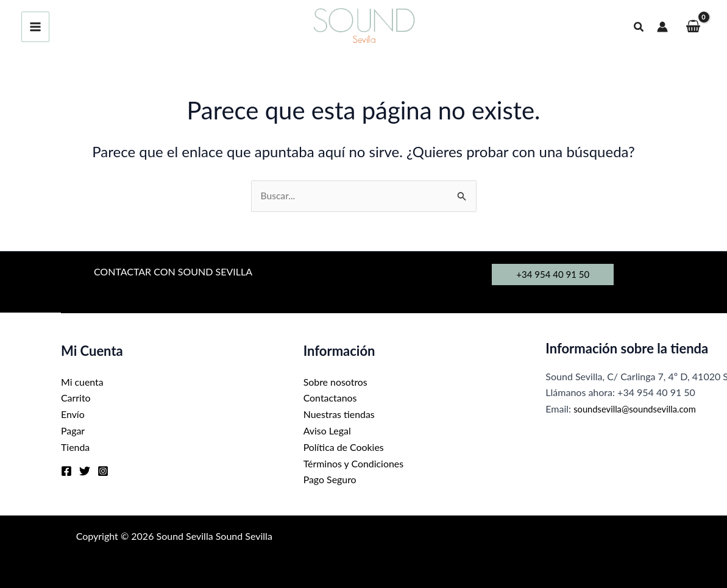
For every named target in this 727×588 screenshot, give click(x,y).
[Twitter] (85, 470)
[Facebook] (66, 470)
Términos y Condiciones (354, 462)
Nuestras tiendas (339, 414)
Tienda (76, 446)
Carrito (76, 398)
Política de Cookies (344, 446)
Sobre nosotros (336, 382)
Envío (73, 414)
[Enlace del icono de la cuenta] (662, 27)
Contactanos (330, 398)
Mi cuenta (82, 382)
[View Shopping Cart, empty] (693, 27)
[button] (639, 27)
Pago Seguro (330, 479)
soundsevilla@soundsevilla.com (640, 409)
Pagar (73, 430)
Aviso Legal (328, 430)
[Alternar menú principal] (35, 27)
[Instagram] (103, 470)
